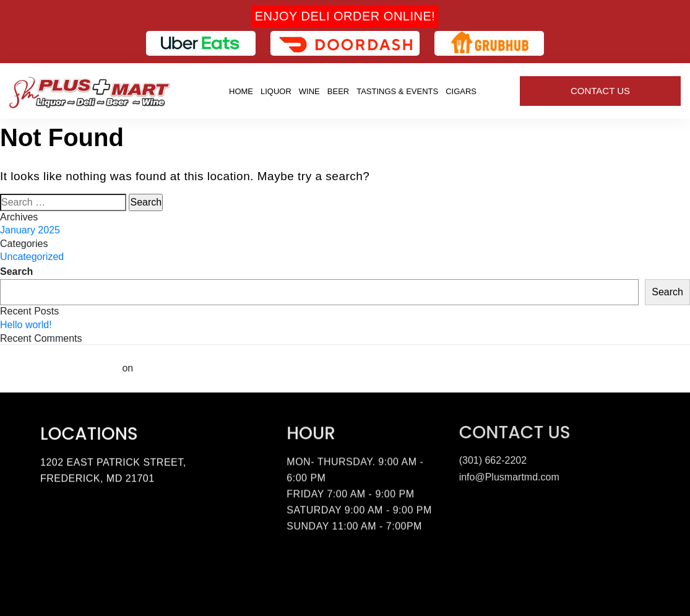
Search (16, 271)
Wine (309, 91)
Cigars (461, 91)
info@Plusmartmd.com (509, 475)
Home (241, 91)
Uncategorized (32, 257)
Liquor (276, 91)
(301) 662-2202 (493, 458)
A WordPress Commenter (60, 368)
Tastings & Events (397, 91)
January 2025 (30, 230)
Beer (338, 91)
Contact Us (600, 91)
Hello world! (26, 325)
